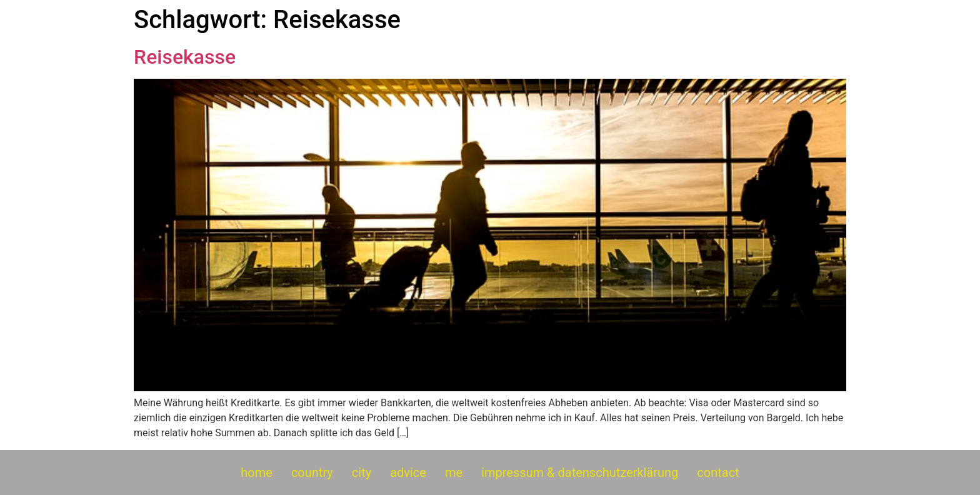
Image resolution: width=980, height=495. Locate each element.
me (454, 472)
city (362, 472)
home (257, 472)
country (312, 472)
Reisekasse (185, 57)
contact (718, 472)
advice (408, 472)
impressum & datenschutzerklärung (580, 472)
